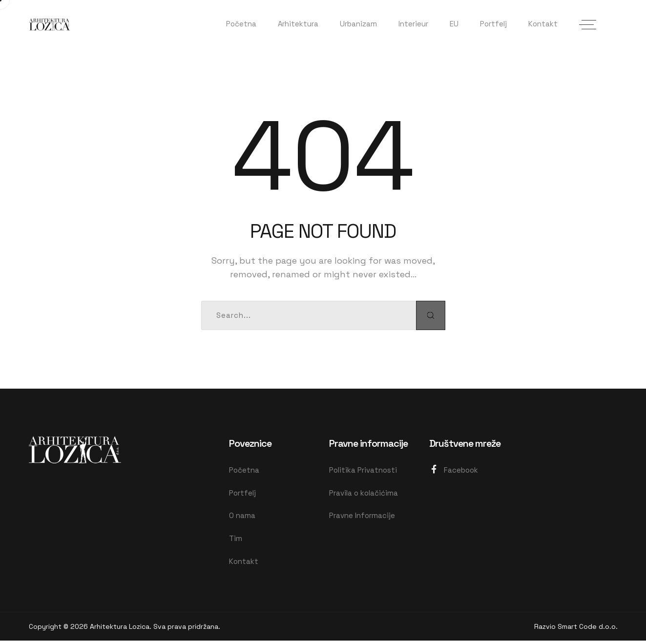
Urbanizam (358, 24)
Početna (241, 24)
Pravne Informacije (362, 517)
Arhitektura (298, 24)
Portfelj (493, 24)
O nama (242, 517)
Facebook (454, 470)
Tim (236, 541)
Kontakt (543, 24)
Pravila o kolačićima (364, 494)
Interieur (413, 24)
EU (454, 24)
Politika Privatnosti (363, 470)
